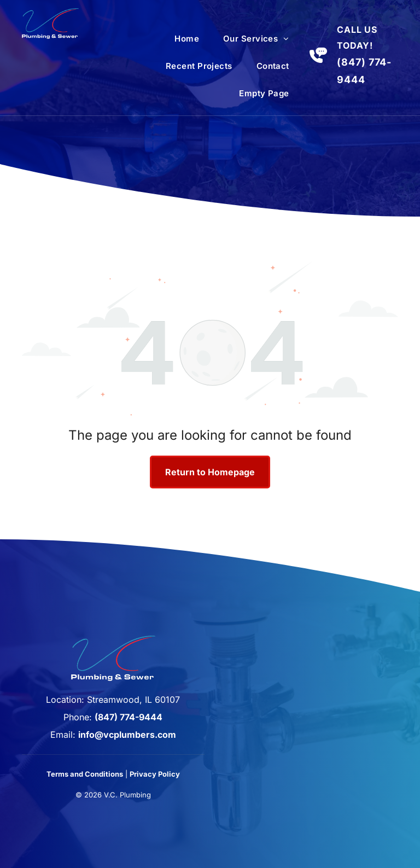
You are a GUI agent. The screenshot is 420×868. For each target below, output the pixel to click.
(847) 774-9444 (129, 717)
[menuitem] (187, 39)
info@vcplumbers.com (127, 735)
